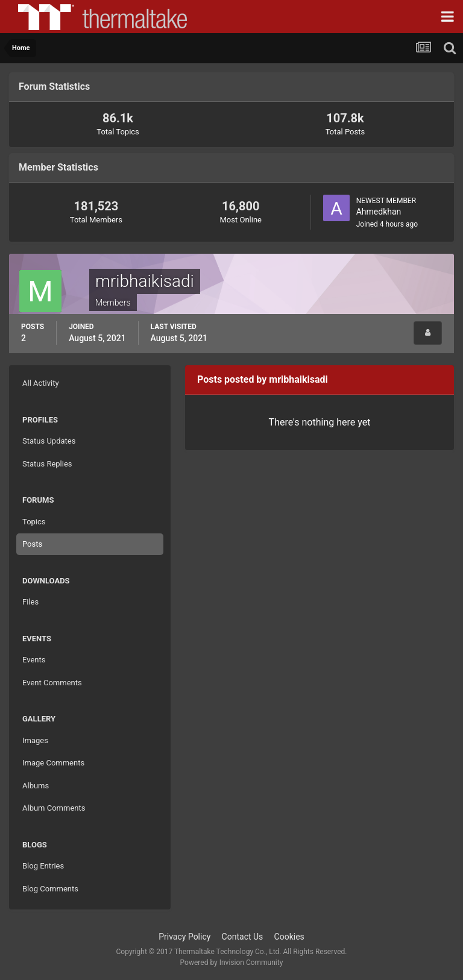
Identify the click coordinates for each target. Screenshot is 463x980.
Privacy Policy (184, 937)
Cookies (289, 937)
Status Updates (49, 441)
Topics (34, 522)
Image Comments (53, 763)
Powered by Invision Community (232, 963)
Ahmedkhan (379, 212)
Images (35, 740)
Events (34, 660)
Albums (36, 786)
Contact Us (243, 937)
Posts (32, 544)
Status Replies (47, 464)
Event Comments (52, 683)
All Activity (41, 383)
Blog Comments (50, 889)
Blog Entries (43, 866)
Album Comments (54, 808)
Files (30, 602)
